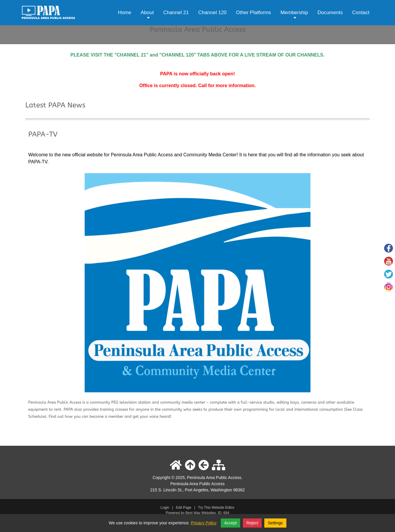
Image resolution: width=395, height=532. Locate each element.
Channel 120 (212, 13)
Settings (275, 523)
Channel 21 (176, 13)
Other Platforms (254, 13)
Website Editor (223, 508)
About (147, 17)
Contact (361, 13)
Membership (294, 17)
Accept (231, 523)
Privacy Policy (204, 523)
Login (165, 508)
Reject (252, 523)
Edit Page (184, 508)
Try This (204, 508)
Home (125, 13)
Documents (330, 13)
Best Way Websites (201, 513)
